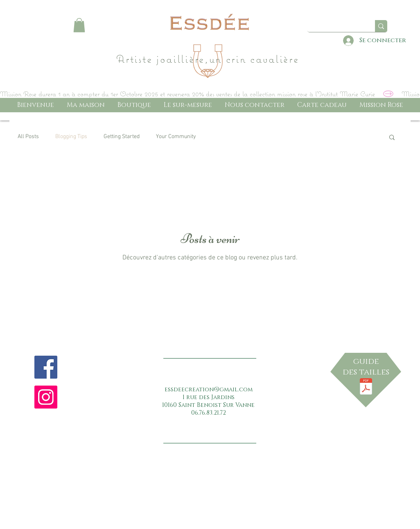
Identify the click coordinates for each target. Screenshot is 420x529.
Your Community (176, 137)
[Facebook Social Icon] (46, 367)
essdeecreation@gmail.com (209, 389)
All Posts (28, 137)
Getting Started (122, 137)
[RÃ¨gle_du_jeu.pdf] (366, 388)
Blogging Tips (71, 137)
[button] (79, 25)
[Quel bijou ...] (338, 26)
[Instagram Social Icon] (46, 397)
